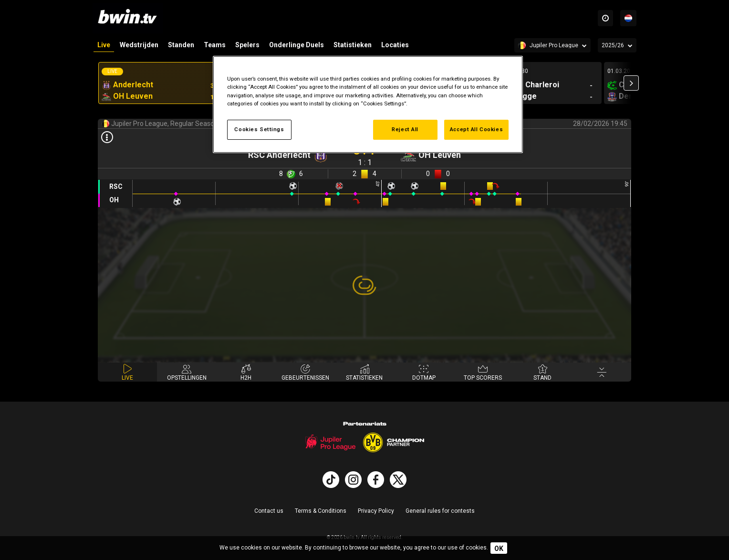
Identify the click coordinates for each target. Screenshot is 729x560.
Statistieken (353, 45)
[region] (368, 104)
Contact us (269, 511)
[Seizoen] (617, 45)
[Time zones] (605, 18)
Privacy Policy (376, 511)
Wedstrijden (139, 45)
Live (104, 45)
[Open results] (107, 138)
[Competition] (552, 45)
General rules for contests (440, 511)
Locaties (395, 45)
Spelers (247, 45)
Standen (181, 45)
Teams (215, 45)
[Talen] (628, 18)
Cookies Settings (259, 129)
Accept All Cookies (476, 129)
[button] (631, 83)
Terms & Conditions (321, 511)
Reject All (405, 129)
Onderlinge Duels (297, 45)
